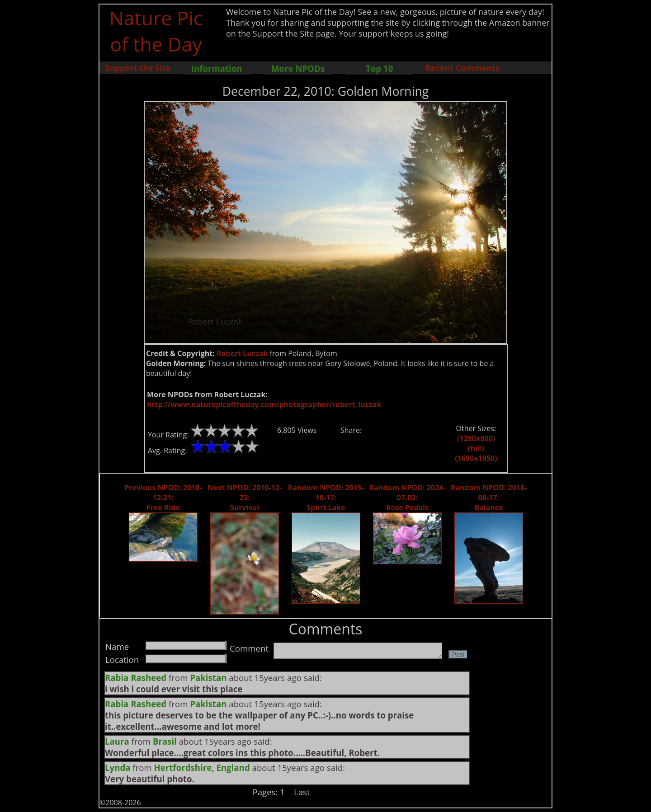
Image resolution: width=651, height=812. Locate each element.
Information (217, 68)
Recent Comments (462, 68)
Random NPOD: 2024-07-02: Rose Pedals (408, 498)
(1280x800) (476, 438)
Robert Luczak (242, 353)
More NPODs (298, 68)
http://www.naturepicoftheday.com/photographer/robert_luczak (264, 404)
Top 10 (379, 68)
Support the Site (138, 68)
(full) (476, 448)
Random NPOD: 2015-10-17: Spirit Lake (326, 498)
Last (302, 792)
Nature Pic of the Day (156, 31)
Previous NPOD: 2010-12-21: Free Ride (163, 498)
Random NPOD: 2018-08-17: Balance (489, 498)
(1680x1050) (476, 458)
